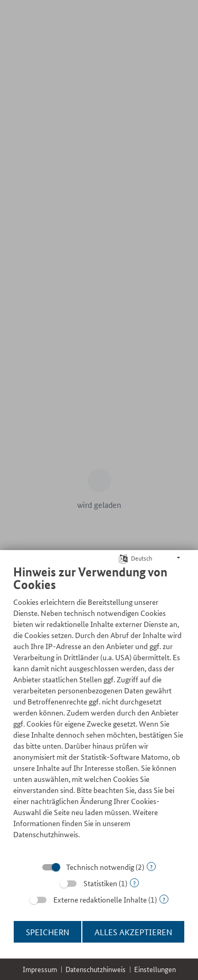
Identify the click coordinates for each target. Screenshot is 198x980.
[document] (99, 710)
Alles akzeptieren (133, 932)
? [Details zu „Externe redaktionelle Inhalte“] (164, 899)
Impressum (40, 969)
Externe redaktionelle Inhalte (100, 899)
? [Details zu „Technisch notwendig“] (151, 866)
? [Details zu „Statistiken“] (134, 883)
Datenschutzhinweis (96, 969)
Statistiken (100, 883)
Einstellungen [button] (155, 969)
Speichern (48, 932)
